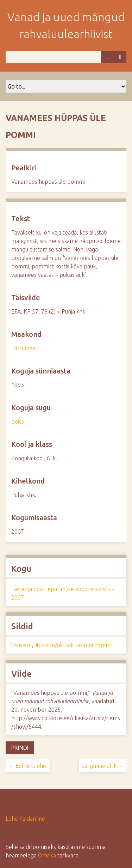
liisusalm (21, 645)
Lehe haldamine (25, 819)
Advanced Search (107, 57)
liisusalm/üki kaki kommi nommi (73, 645)
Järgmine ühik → (103, 766)
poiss (18, 421)
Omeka (47, 855)
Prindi (20, 748)
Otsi (120, 57)
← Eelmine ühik (28, 766)
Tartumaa (23, 348)
